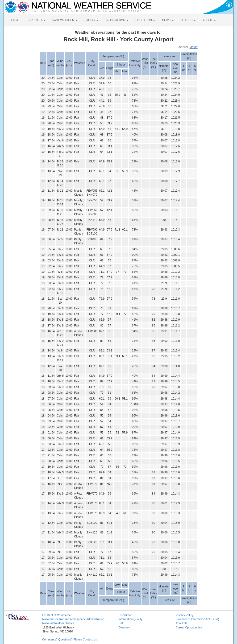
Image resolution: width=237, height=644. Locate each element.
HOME (16, 20)
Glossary (124, 627)
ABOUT (209, 20)
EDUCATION (145, 20)
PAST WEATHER (65, 20)
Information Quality (130, 619)
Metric (193, 47)
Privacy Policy (185, 615)
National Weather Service (58, 623)
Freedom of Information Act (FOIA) (197, 619)
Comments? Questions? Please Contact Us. (70, 640)
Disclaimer (125, 615)
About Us (181, 623)
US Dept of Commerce (56, 615)
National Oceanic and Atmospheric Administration (73, 619)
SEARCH (188, 20)
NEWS (168, 20)
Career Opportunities (189, 627)
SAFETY (91, 20)
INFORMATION (117, 20)
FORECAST (36, 20)
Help (121, 623)
